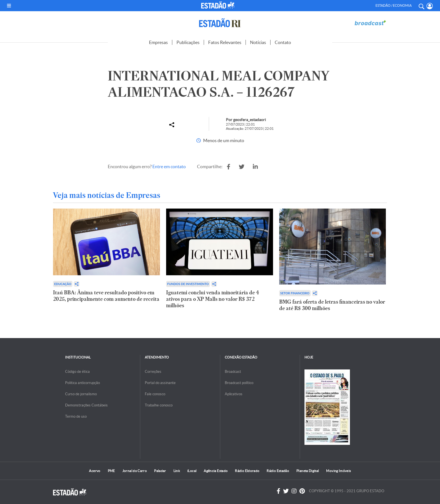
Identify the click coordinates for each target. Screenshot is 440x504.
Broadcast (233, 372)
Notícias (258, 42)
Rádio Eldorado (247, 471)
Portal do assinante (160, 383)
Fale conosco (155, 394)
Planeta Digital (308, 471)
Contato (283, 42)
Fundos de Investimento (188, 284)
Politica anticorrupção (82, 383)
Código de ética (77, 372)
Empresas (158, 42)
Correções (153, 372)
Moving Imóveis (338, 471)
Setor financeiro (295, 293)
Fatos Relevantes (225, 42)
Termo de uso (76, 416)
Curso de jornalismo (81, 394)
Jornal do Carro (135, 471)
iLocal (192, 471)
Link (177, 471)
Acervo (95, 471)
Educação (63, 284)
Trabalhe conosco (159, 405)
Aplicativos (234, 394)
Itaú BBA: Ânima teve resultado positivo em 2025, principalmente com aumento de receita (106, 296)
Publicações (188, 42)
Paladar (160, 471)
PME (111, 471)
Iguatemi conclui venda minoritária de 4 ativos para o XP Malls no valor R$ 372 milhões (213, 299)
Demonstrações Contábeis (86, 405)
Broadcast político (239, 383)
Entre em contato (169, 167)
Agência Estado (216, 471)
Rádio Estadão (278, 471)
